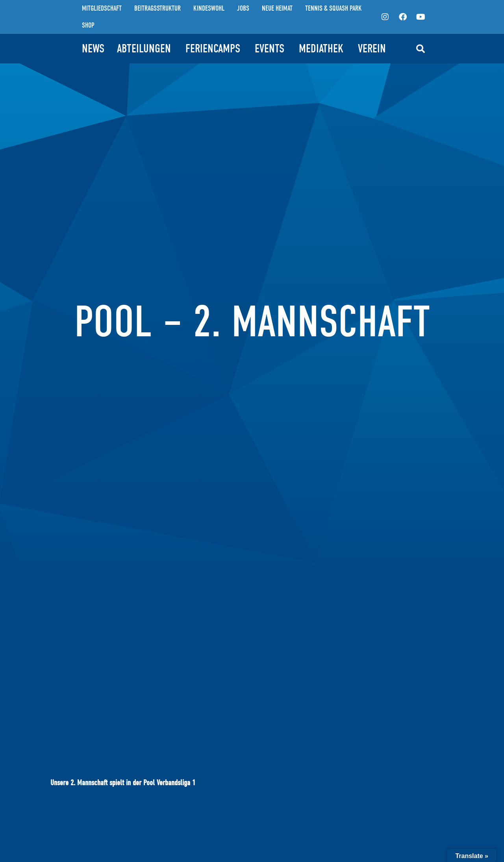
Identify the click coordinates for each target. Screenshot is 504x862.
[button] (421, 49)
